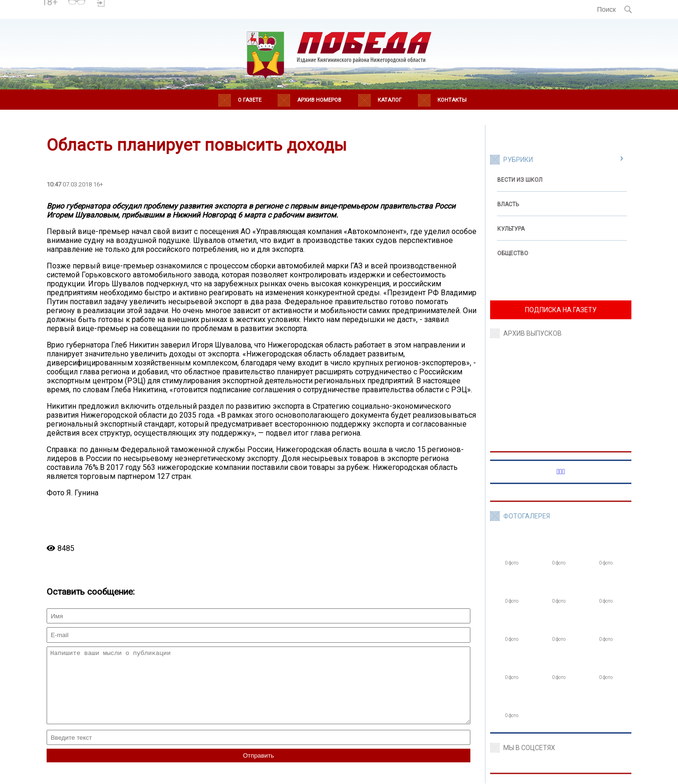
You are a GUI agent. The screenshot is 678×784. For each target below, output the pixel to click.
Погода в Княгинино (142, 5)
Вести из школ (520, 180)
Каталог (390, 100)
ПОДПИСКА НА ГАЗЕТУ (561, 310)
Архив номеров (319, 100)
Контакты (452, 100)
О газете (250, 100)
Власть (508, 204)
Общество (513, 253)
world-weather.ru (142, 14)
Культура (511, 229)
